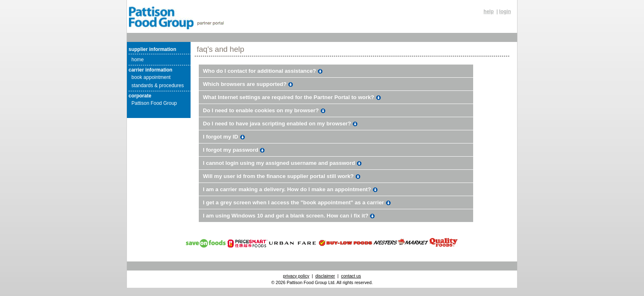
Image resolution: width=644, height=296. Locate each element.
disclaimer (325, 276)
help (489, 12)
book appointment (151, 77)
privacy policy (296, 276)
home (138, 60)
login (505, 12)
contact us (351, 276)
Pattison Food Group (154, 103)
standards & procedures (158, 86)
